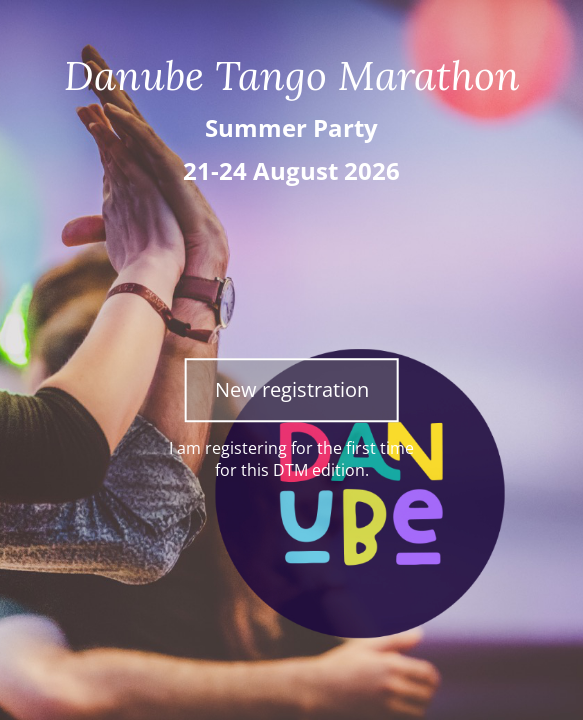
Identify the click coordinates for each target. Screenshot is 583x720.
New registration (292, 389)
